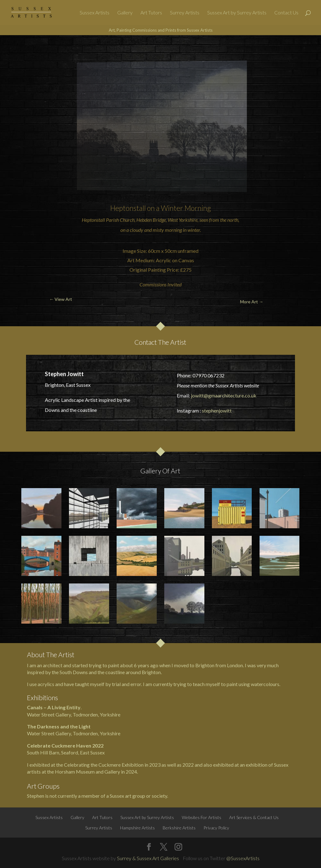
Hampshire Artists (137, 828)
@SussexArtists (243, 858)
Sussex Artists (95, 13)
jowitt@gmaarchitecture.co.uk (224, 395)
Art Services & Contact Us (254, 817)
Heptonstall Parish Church (108, 220)
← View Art (29, 50)
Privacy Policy (216, 828)
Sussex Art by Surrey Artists (237, 13)
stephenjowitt (217, 410)
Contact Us (286, 13)
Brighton (151, 672)
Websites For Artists (202, 817)
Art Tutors (151, 13)
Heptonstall (128, 208)
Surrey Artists (185, 13)
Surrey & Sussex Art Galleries (148, 858)
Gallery (125, 13)
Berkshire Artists (179, 828)
